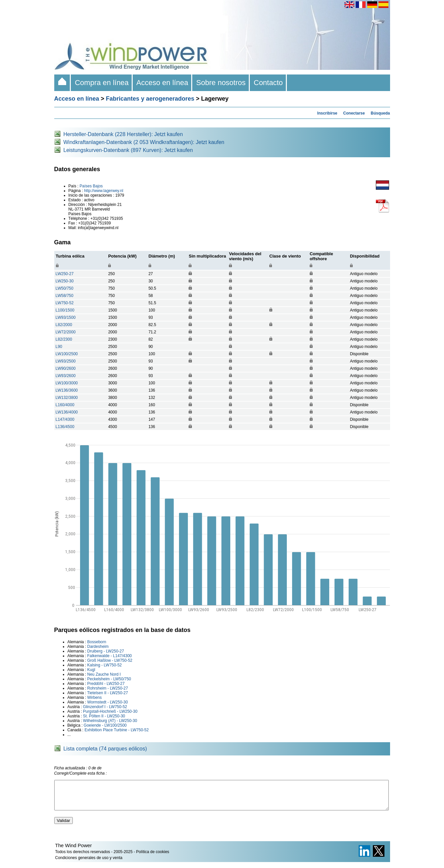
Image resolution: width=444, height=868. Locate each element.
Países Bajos (91, 186)
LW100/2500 (67, 354)
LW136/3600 (67, 390)
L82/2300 (64, 339)
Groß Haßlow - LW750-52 (110, 660)
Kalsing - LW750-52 (105, 665)
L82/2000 (64, 325)
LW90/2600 (66, 368)
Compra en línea (102, 83)
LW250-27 (65, 274)
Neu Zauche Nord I (104, 674)
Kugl (91, 670)
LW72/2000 (66, 332)
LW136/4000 (67, 412)
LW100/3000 (67, 383)
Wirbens (95, 698)
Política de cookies (153, 858)
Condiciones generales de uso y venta (89, 864)
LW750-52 (65, 303)
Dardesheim (98, 647)
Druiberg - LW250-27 (106, 651)
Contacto (268, 83)
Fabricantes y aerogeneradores (150, 99)
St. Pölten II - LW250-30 (104, 716)
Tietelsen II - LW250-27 (107, 693)
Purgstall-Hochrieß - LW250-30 (110, 711)
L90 (59, 347)
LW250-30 (65, 281)
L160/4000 (65, 405)
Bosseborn (97, 642)
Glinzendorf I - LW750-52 (105, 707)
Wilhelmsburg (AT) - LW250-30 (110, 721)
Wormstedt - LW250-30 (108, 702)
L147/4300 (65, 419)
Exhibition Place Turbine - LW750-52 (117, 730)
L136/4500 (65, 427)
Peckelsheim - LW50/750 (109, 679)
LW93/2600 (66, 376)
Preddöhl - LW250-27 (106, 684)
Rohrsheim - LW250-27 (108, 688)
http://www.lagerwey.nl (104, 191)
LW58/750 (65, 296)
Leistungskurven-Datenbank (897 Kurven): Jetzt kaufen (128, 150)
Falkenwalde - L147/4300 (110, 656)
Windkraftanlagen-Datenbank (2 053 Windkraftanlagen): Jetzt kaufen (144, 142)
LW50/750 (65, 288)
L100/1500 (65, 310)
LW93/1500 (66, 317)
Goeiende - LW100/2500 (105, 725)
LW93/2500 (66, 361)
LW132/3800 (67, 398)
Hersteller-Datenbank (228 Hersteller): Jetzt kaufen (123, 134)
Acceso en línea (162, 83)
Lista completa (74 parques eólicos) (105, 749)
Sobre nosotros (221, 83)
